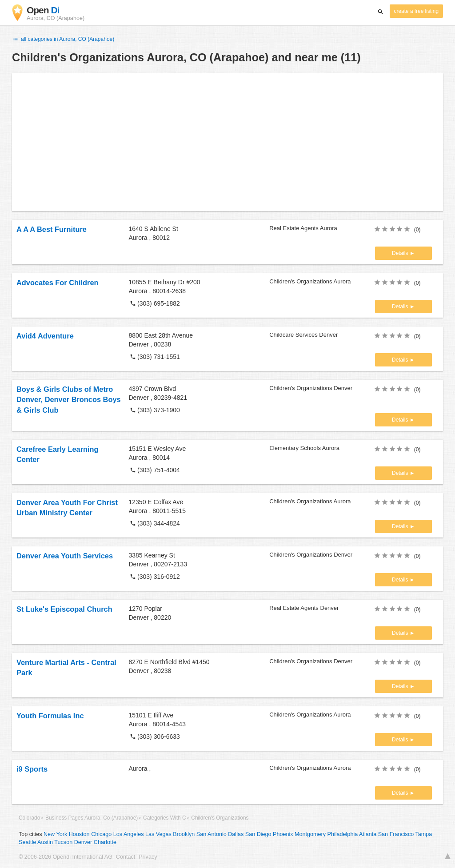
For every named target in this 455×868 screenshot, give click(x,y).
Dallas (236, 834)
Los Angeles (129, 834)
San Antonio (212, 834)
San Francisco (396, 834)
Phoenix (283, 834)
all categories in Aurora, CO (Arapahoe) (63, 39)
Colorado (29, 818)
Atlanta (368, 834)
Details (401, 253)
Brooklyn (184, 834)
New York (55, 834)
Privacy (148, 857)
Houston (79, 834)
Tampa (424, 834)
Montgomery (310, 834)
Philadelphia (343, 834)
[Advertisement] (227, 142)
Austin (45, 842)
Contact (126, 857)
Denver (83, 842)
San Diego (258, 834)
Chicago (101, 834)
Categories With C (164, 818)
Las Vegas (158, 834)
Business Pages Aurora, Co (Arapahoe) (92, 818)
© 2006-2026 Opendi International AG (66, 857)
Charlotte (105, 842)
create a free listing (416, 11)
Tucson (63, 842)
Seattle (27, 842)
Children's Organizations (220, 818)
